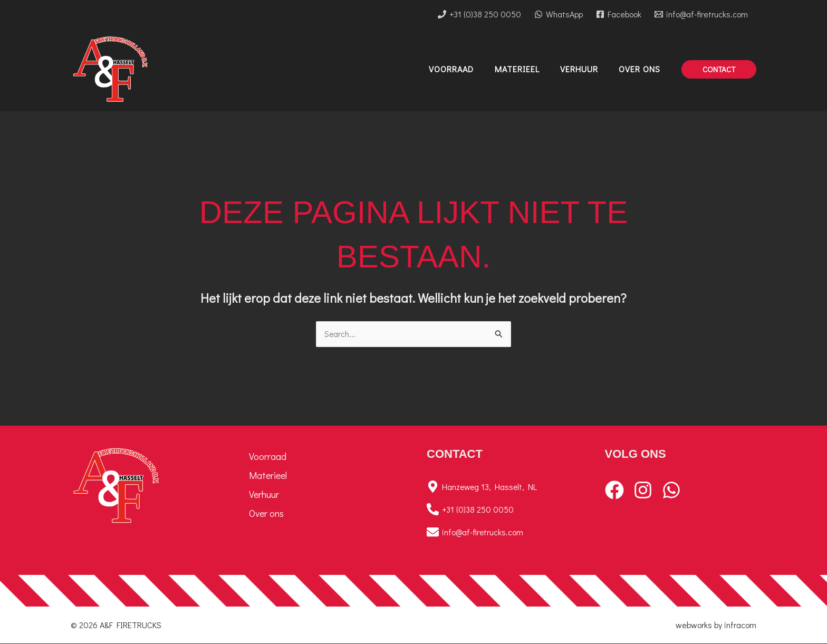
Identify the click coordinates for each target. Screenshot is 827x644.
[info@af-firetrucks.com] (701, 14)
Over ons (266, 514)
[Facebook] (618, 14)
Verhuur (264, 495)
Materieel (268, 476)
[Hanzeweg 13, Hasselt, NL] (503, 487)
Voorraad (268, 457)
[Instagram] (643, 491)
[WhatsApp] (559, 14)
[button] (719, 69)
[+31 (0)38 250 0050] (480, 14)
